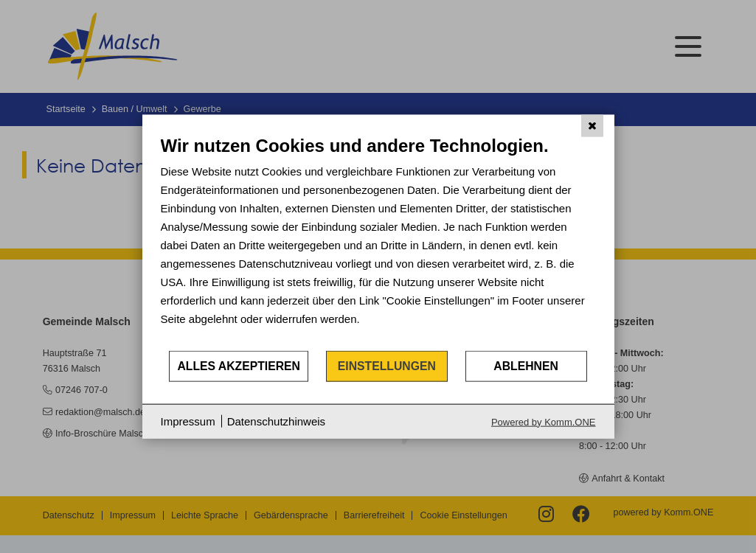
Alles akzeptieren (239, 366)
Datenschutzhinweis (276, 421)
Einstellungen (387, 366)
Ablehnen (526, 366)
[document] (378, 242)
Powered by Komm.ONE (544, 421)
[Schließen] (592, 126)
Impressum (188, 421)
